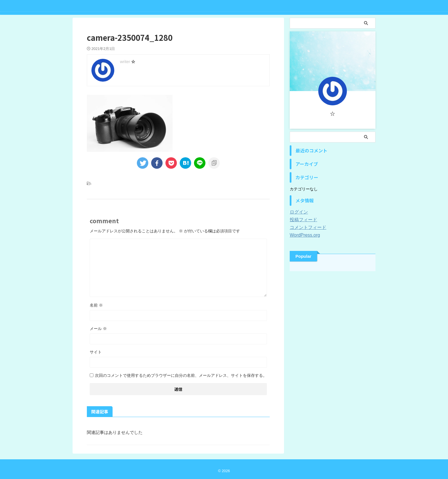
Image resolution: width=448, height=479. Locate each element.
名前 (96, 305)
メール (98, 329)
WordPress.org (303, 235)
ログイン (298, 212)
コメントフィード (306, 228)
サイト (96, 352)
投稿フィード (302, 220)
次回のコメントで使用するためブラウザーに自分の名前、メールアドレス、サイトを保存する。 (181, 375)
